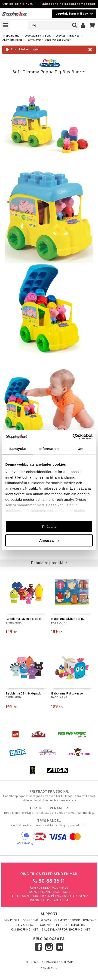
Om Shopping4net (25, 930)
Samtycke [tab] (18, 449)
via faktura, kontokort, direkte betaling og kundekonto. (49, 823)
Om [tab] (80, 449)
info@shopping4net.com (49, 900)
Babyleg (74, 36)
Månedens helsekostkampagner (69, 4)
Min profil (12, 921)
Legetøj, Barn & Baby (38, 36)
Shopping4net (11, 36)
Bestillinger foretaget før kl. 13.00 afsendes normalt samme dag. (49, 811)
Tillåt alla (49, 527)
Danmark (49, 969)
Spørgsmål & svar (37, 921)
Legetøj (60, 36)
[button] (92, 25)
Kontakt (90, 921)
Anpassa (49, 540)
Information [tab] (49, 449)
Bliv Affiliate (26, 925)
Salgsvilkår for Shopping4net (66, 930)
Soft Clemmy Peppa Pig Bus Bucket (49, 40)
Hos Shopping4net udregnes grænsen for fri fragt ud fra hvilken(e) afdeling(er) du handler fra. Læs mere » (49, 796)
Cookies (46, 925)
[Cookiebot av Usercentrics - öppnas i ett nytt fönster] (72, 436)
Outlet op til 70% (18, 4)
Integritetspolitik (70, 925)
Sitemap (67, 962)
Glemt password (67, 921)
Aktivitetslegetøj (13, 40)
